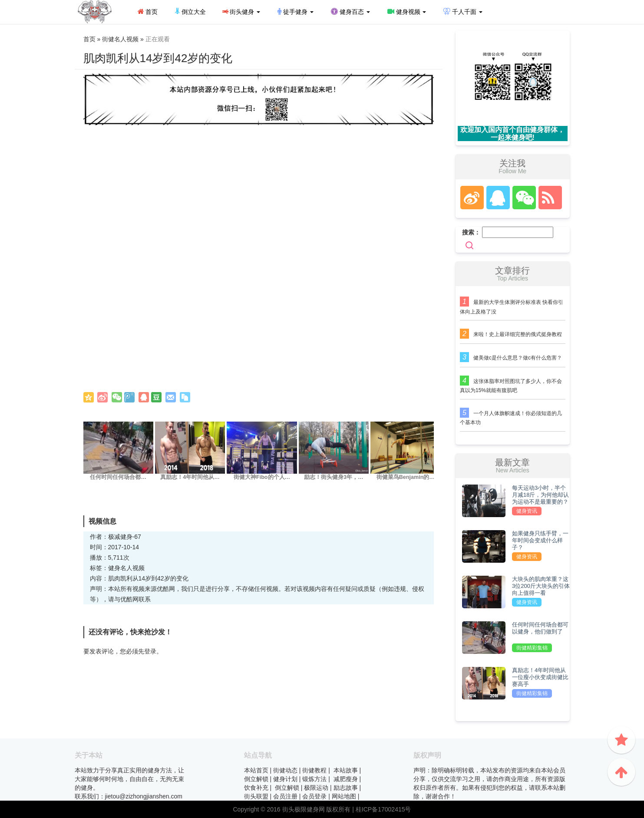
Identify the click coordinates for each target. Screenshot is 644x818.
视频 (139, 568)
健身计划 (285, 779)
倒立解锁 (256, 779)
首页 (148, 12)
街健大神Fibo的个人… (262, 477)
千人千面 (463, 12)
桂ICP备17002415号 (383, 809)
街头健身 (241, 12)
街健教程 (314, 770)
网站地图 (344, 796)
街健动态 (285, 770)
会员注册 (285, 796)
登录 (150, 651)
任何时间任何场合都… (118, 477)
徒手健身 (296, 12)
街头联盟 (256, 796)
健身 (114, 568)
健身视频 (407, 12)
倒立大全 (190, 12)
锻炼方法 (314, 779)
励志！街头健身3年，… (334, 477)
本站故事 (346, 770)
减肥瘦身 (346, 779)
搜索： (471, 232)
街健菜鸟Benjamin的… (406, 477)
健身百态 (350, 12)
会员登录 (314, 796)
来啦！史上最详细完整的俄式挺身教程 (518, 334)
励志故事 (346, 788)
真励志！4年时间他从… (190, 477)
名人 (126, 568)
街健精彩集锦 (532, 648)
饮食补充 (256, 788)
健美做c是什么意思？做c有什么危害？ (518, 358)
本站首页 (256, 770)
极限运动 (316, 788)
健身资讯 (527, 511)
